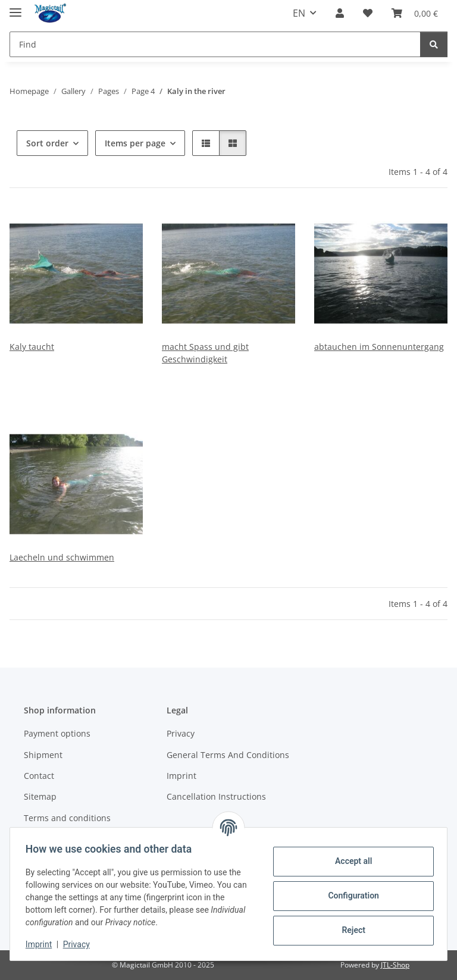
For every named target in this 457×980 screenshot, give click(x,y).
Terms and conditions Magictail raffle (67, 824)
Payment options (57, 733)
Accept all (350, 861)
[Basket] (415, 13)
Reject (350, 930)
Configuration (350, 896)
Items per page (135, 143)
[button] (340, 13)
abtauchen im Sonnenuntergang (379, 347)
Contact (39, 776)
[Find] (215, 44)
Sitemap (40, 796)
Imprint (42, 944)
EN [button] (299, 13)
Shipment (43, 755)
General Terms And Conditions (228, 755)
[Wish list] (368, 13)
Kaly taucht (32, 347)
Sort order (47, 143)
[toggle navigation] (15, 7)
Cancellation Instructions (216, 796)
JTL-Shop (395, 965)
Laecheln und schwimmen (62, 557)
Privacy (80, 944)
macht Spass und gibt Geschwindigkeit (205, 353)
